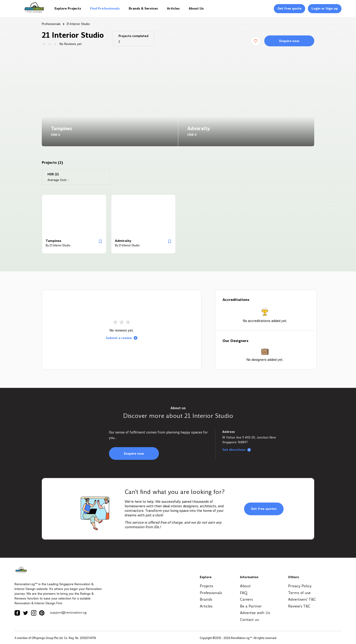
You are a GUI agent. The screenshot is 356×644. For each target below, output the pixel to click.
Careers (246, 599)
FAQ (244, 593)
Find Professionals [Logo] (105, 8)
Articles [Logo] (173, 8)
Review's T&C (299, 606)
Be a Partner (251, 606)
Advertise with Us (255, 613)
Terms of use (299, 593)
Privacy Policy (300, 586)
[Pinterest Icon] (42, 613)
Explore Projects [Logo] (68, 8)
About (245, 586)
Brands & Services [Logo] (143, 8)
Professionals (51, 24)
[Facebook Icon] (17, 613)
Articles (206, 606)
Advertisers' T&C (302, 599)
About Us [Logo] (196, 8)
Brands (206, 599)
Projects (206, 586)
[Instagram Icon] (34, 613)
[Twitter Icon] (25, 613)
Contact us (249, 620)
